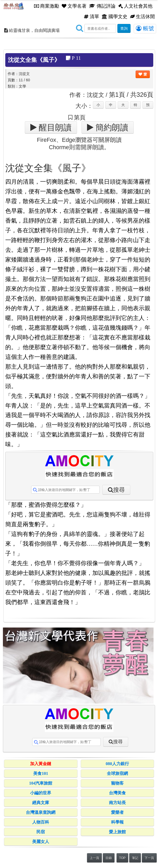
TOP (122, 858)
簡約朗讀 (111, 127)
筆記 (135, 858)
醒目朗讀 (54, 127)
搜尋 (119, 490)
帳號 (145, 28)
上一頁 (94, 858)
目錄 (109, 858)
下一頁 (149, 858)
